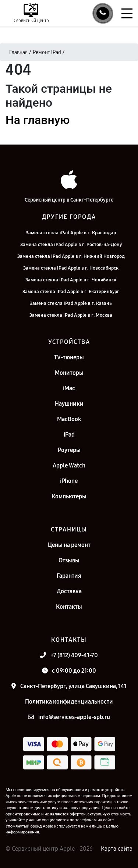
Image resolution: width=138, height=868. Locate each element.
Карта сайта (117, 849)
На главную (38, 120)
